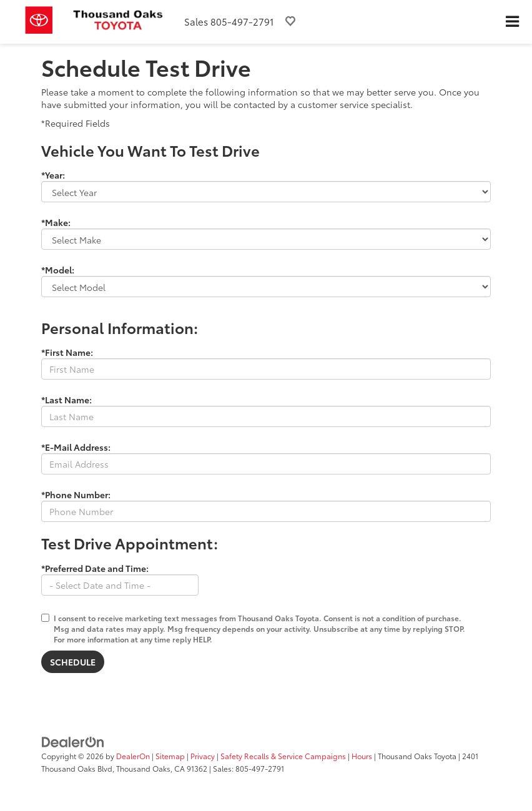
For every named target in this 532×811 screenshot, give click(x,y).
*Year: (53, 175)
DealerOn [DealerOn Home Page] (133, 756)
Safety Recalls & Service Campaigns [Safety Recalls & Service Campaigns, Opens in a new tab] (283, 756)
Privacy (203, 756)
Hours (362, 756)
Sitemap (170, 756)
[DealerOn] (73, 741)
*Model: (58, 270)
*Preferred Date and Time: (95, 568)
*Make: (56, 222)
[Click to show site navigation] (512, 22)
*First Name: (67, 352)
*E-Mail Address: (76, 447)
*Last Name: (66, 400)
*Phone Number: (76, 494)
